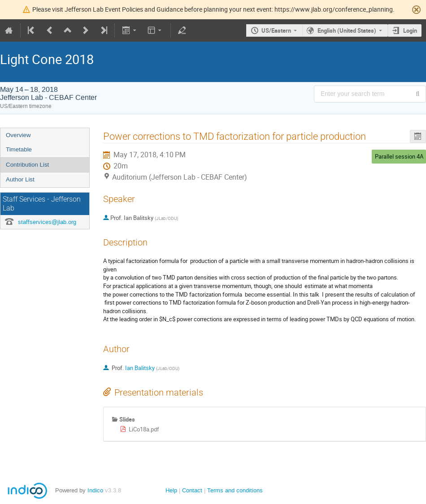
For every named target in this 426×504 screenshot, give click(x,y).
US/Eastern (276, 30)
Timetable (19, 149)
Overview (18, 135)
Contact (192, 490)
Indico (95, 490)
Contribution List (27, 165)
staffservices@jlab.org (47, 222)
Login (410, 30)
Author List (20, 179)
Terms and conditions (235, 490)
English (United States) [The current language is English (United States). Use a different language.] (347, 30)
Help (171, 490)
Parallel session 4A (399, 156)
